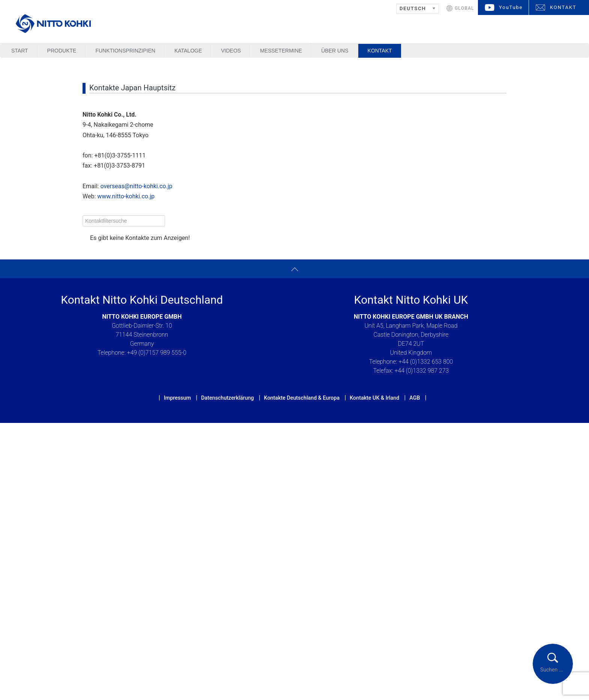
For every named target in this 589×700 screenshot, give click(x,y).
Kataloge (188, 51)
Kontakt (380, 51)
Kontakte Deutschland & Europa (302, 398)
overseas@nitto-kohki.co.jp (136, 186)
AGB (415, 398)
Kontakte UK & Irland (374, 398)
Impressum (177, 398)
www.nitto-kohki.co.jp (126, 196)
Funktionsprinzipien (125, 51)
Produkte (62, 51)
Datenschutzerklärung (228, 398)
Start (20, 51)
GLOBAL (464, 8)
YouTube (511, 7)
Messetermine (281, 51)
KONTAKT (563, 7)
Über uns (335, 51)
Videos (231, 51)
